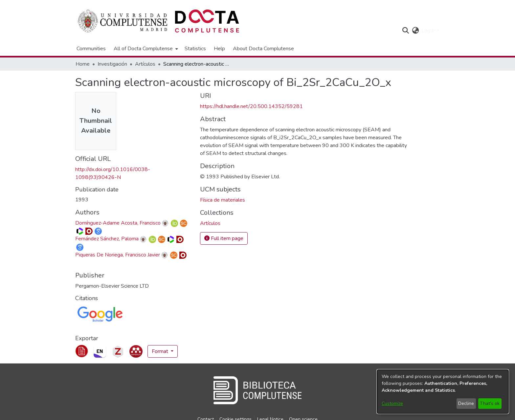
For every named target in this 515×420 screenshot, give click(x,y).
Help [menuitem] (219, 49)
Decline (466, 403)
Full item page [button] (224, 238)
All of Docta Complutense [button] (143, 49)
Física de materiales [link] (223, 200)
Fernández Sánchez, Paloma (107, 239)
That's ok (490, 403)
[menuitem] (145, 49)
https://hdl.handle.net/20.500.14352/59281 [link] (251, 106)
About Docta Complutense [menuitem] (263, 49)
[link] (210, 223)
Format (161, 351)
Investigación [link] (112, 64)
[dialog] (443, 392)
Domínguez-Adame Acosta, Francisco (118, 223)
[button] (405, 31)
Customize (392, 403)
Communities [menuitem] (91, 49)
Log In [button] (429, 31)
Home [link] (83, 64)
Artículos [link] (145, 64)
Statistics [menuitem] (195, 49)
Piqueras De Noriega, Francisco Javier (118, 255)
